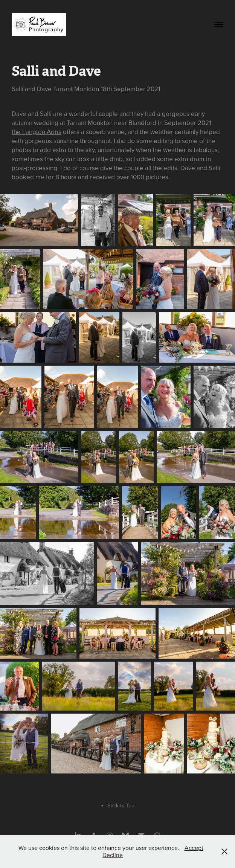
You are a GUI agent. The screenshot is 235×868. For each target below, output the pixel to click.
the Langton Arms (37, 132)
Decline (113, 855)
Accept (194, 848)
